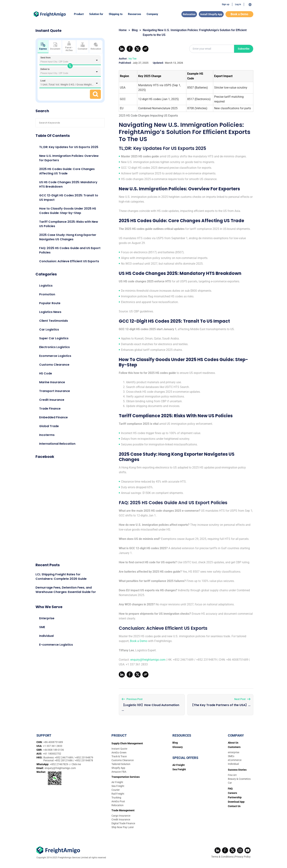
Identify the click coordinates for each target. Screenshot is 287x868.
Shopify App (118, 768)
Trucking (116, 798)
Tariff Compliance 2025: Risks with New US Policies (69, 224)
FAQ (230, 789)
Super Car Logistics (54, 338)
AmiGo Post (118, 801)
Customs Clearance (54, 365)
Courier (116, 790)
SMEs (231, 756)
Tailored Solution (121, 764)
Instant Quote (119, 749)
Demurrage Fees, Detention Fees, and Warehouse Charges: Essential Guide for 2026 (66, 592)
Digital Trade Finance (123, 823)
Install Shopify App (211, 14)
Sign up (226, 4)
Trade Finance (50, 409)
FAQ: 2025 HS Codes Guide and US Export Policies (70, 250)
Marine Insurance (52, 382)
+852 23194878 (84, 760)
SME (42, 627)
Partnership (235, 797)
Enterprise (47, 618)
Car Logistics (49, 330)
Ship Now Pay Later (123, 827)
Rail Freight (118, 794)
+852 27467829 (59, 764)
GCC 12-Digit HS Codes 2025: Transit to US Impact (69, 198)
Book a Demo (239, 14)
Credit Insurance (52, 400)
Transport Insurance (55, 391)
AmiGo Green (119, 753)
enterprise (234, 752)
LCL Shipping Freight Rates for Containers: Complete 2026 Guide (61, 577)
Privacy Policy (243, 857)
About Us (233, 743)
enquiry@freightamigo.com (148, 660)
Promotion (47, 294)
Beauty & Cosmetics (239, 779)
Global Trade (49, 426)
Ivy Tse (133, 59)
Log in (238, 4)
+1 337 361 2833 (53, 746)
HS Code (46, 373)
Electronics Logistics (54, 347)
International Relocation (57, 444)
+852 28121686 (64, 760)
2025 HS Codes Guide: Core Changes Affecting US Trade (67, 171)
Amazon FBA (119, 772)
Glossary (178, 747)
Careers (232, 793)
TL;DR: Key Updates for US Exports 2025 (69, 147)
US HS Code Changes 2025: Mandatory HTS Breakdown (68, 184)
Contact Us (234, 806)
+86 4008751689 (53, 742)
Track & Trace (119, 756)
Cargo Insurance (121, 816)
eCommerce (235, 760)
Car (230, 783)
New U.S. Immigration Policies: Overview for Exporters (69, 158)
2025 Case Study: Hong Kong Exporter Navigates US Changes (68, 237)
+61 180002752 (52, 754)
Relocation (189, 14)
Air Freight (117, 782)
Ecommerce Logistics (55, 356)
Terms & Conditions (222, 857)
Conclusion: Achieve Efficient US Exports (69, 261)
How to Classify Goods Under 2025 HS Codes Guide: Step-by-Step (68, 211)
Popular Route (50, 303)
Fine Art (232, 775)
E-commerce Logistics (56, 645)
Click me (76, 764)
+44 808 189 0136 (54, 750)
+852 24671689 (64, 757)
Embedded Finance (53, 417)
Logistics (46, 286)
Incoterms (47, 435)
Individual (46, 636)
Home (123, 30)
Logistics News (50, 312)
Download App (236, 802)
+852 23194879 (84, 757)
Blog (135, 30)
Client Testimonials (54, 321)
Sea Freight (118, 786)
